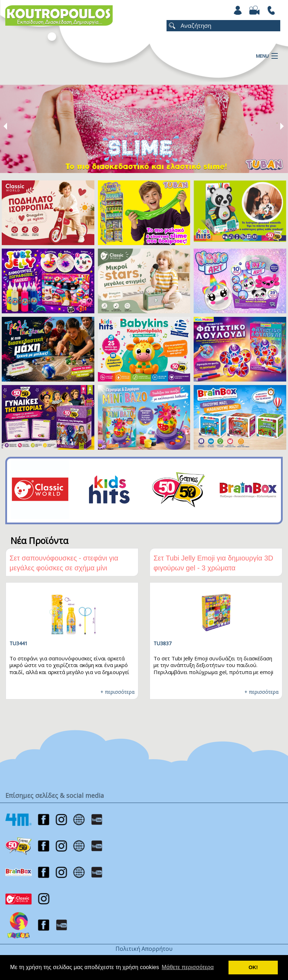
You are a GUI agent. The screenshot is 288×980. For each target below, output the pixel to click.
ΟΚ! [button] (253, 967)
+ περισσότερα (117, 692)
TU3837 (162, 643)
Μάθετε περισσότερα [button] (188, 967)
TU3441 (18, 643)
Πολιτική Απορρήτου (144, 949)
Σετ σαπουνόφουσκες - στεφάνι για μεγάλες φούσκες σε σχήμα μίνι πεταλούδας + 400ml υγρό (64, 568)
